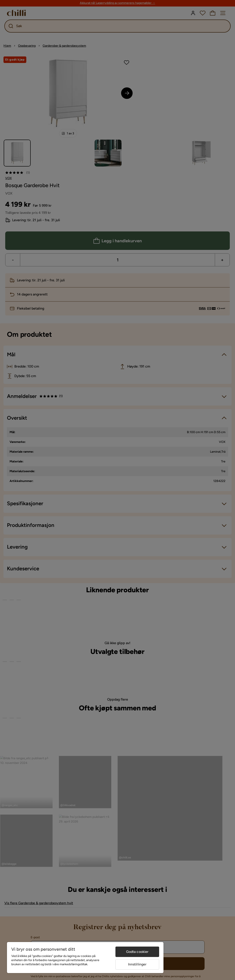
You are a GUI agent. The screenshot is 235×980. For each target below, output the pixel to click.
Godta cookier (137, 952)
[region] (85, 958)
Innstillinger (137, 964)
